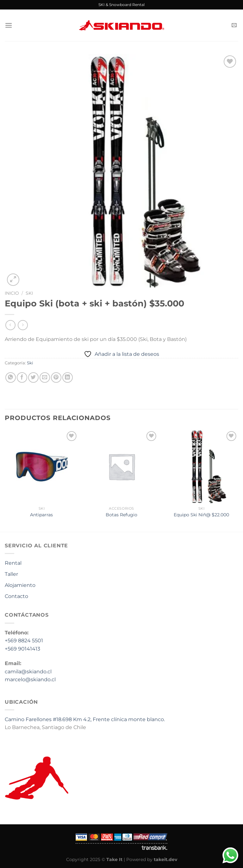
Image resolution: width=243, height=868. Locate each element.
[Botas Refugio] (121, 466)
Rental (13, 563)
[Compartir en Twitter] (33, 377)
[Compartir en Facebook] (22, 377)
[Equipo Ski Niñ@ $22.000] (201, 466)
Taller (11, 574)
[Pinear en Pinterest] (56, 377)
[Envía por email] (45, 377)
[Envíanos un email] (234, 25)
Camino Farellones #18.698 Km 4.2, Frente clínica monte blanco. (85, 719)
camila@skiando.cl (28, 672)
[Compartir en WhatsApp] (11, 377)
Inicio (12, 293)
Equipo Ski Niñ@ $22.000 (201, 515)
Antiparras (41, 515)
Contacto (16, 596)
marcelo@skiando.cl (30, 679)
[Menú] (9, 25)
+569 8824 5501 (24, 641)
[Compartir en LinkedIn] (68, 377)
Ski (29, 293)
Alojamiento (20, 585)
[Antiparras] (42, 466)
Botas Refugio (121, 515)
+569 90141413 (22, 649)
